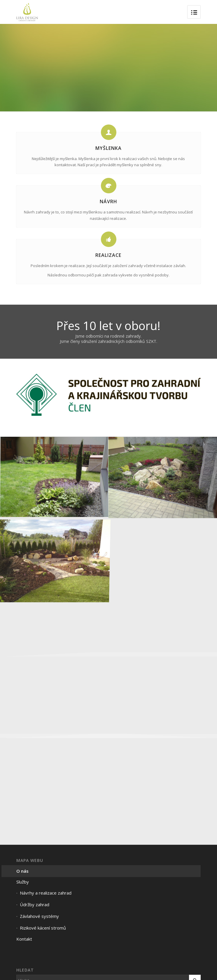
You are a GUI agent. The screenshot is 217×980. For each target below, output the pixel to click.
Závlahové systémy (39, 916)
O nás (22, 871)
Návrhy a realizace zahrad (46, 893)
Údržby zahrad (35, 904)
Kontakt (24, 939)
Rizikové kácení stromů (43, 928)
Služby (23, 882)
